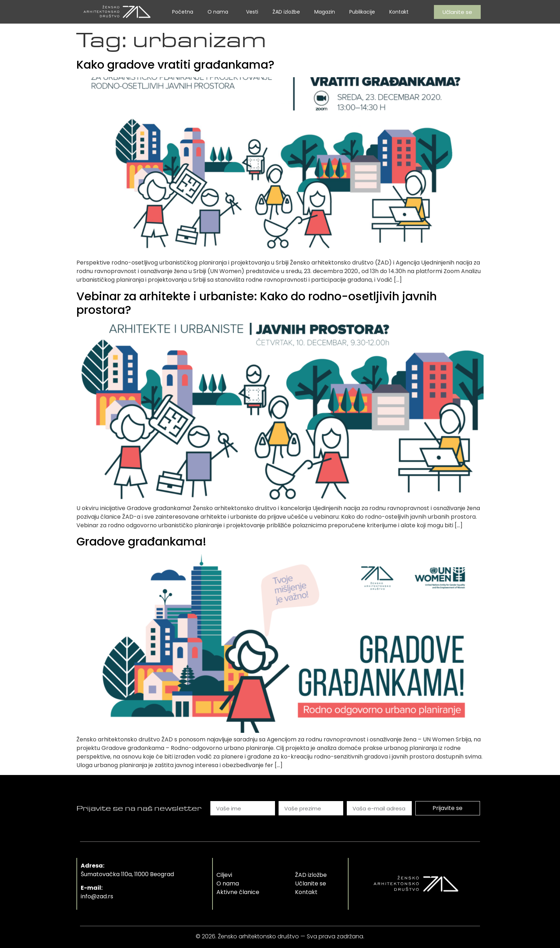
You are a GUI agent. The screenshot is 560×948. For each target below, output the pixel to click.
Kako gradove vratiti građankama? (175, 65)
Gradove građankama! (141, 541)
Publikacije (362, 12)
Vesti (252, 12)
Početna (183, 12)
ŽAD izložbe (286, 12)
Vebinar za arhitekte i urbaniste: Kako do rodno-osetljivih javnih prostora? (257, 303)
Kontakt (399, 12)
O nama (220, 12)
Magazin (325, 12)
